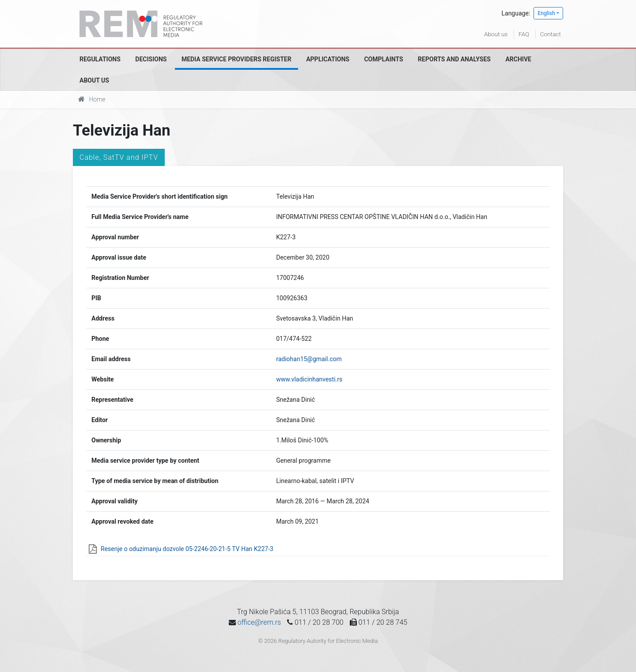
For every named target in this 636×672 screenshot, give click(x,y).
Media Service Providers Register (237, 59)
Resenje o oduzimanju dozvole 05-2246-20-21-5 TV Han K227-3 (187, 549)
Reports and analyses (454, 59)
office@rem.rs (259, 622)
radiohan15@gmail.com (309, 359)
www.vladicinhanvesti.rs (309, 379)
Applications (328, 59)
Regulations (100, 59)
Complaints (383, 59)
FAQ (523, 34)
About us (495, 34)
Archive (518, 59)
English (546, 13)
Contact (550, 34)
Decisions (151, 59)
